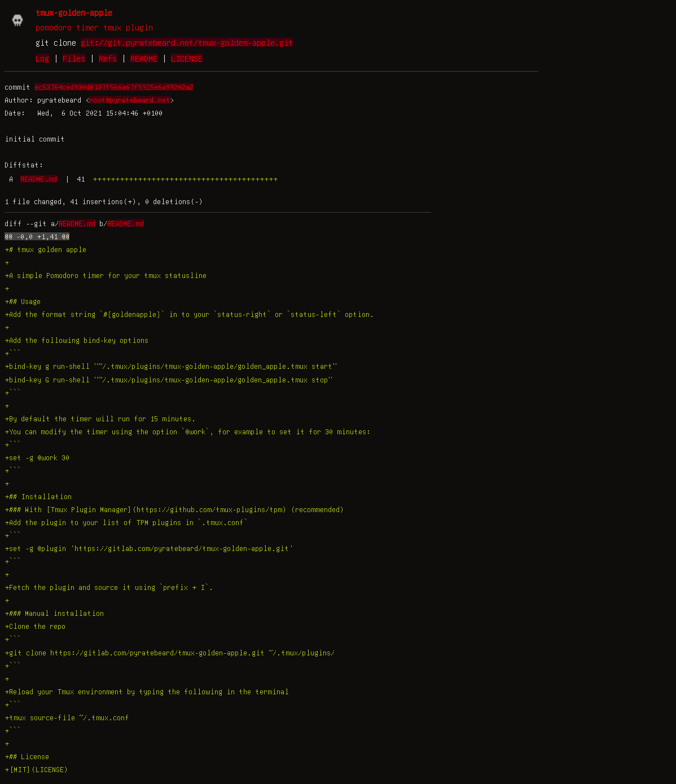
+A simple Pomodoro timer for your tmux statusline (106, 275)
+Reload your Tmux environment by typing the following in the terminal (147, 691)
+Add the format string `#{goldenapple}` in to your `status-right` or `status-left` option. (189, 314)
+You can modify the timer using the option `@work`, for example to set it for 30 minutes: (188, 431)
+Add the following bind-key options (76, 340)
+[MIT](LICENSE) (36, 769)
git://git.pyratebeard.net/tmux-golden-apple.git (187, 42)
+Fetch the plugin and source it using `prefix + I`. (109, 587)
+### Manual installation (54, 613)
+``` (13, 353)
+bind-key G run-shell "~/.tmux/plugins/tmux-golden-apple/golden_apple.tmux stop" (168, 380)
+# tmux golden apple (45, 249)
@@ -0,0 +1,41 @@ (37, 236)
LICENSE (187, 58)
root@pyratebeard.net (130, 100)
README (144, 58)
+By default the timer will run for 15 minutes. (100, 419)
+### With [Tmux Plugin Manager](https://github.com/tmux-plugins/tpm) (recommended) (174, 509)
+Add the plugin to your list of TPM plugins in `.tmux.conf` (126, 522)
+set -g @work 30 (37, 457)
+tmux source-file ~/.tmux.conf (67, 717)
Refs (108, 58)
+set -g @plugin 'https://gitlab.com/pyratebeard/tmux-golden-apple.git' (149, 548)
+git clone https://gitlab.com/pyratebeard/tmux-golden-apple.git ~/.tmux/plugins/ (170, 653)
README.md (39, 179)
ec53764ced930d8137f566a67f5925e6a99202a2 (114, 87)
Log (42, 58)
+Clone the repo (35, 626)
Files (74, 58)
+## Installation (38, 496)
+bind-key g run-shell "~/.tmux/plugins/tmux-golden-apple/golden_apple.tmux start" (171, 366)
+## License (27, 756)
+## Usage (23, 301)
